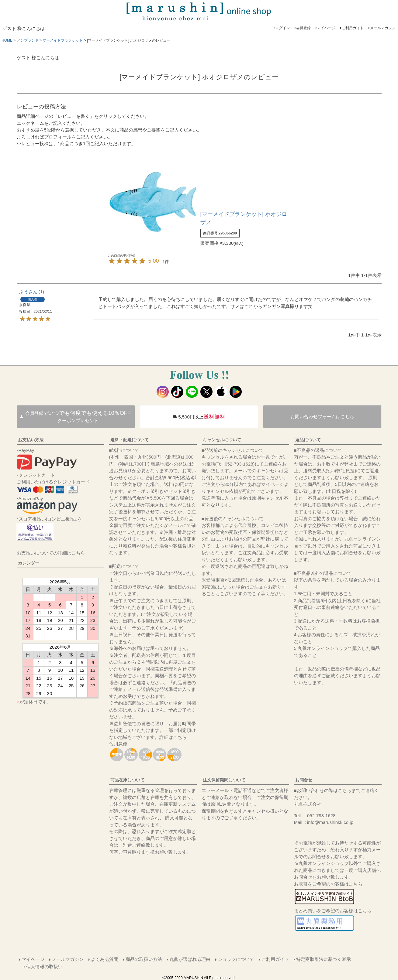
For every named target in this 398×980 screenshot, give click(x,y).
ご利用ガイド (353, 28)
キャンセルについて (222, 440)
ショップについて (236, 959)
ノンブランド (28, 40)
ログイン (282, 28)
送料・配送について (130, 440)
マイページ (326, 28)
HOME (7, 40)
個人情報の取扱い (45, 966)
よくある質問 (105, 959)
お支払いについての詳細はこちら (51, 553)
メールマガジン (383, 28)
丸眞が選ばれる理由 (190, 959)
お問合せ (304, 780)
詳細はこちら (173, 737)
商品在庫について (127, 780)
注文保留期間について (224, 780)
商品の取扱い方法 (144, 959)
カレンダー (29, 563)
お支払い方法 (31, 440)
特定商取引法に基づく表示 (324, 959)
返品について (308, 440)
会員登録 (303, 28)
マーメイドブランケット (63, 40)
